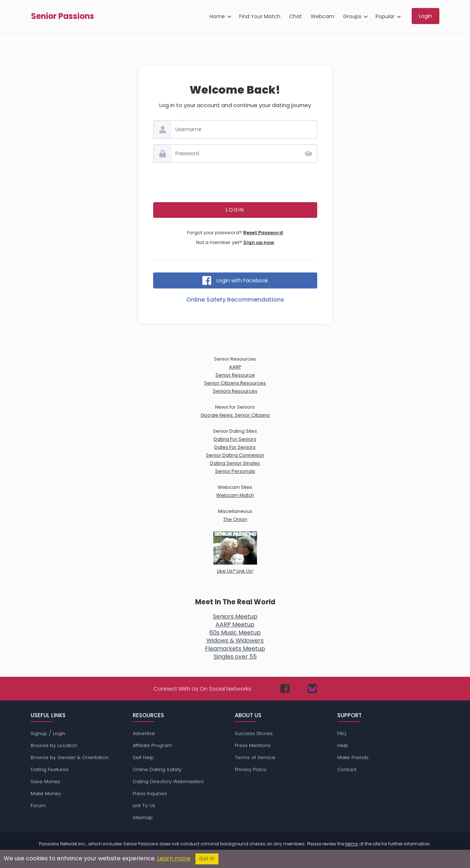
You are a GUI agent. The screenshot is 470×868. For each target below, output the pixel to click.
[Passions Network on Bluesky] (312, 689)
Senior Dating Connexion (235, 455)
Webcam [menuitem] (323, 16)
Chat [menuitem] (296, 16)
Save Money (45, 781)
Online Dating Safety (157, 769)
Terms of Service (255, 757)
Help (343, 745)
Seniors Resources (235, 391)
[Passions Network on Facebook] (285, 689)
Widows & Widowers (235, 641)
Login (59, 733)
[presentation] (235, 182)
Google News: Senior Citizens (235, 415)
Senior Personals (235, 471)
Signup (39, 733)
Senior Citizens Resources (235, 383)
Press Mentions (253, 745)
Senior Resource (235, 375)
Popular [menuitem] (385, 16)
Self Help (143, 757)
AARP (235, 367)
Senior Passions (63, 16)
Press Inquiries (150, 794)
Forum (38, 806)
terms (352, 844)
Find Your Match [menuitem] (260, 16)
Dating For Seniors (235, 439)
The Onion (235, 519)
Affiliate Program (152, 745)
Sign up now (259, 242)
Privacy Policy (251, 769)
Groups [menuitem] (352, 16)
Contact (347, 769)
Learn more (174, 858)
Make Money (46, 794)
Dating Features (50, 769)
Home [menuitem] (217, 16)
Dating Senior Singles (235, 463)
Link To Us (144, 806)
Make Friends (353, 757)
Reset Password (263, 233)
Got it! (207, 859)
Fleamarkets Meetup (235, 649)
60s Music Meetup (235, 633)
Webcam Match (235, 495)
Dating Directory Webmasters (168, 781)
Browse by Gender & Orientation (70, 757)
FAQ (342, 733)
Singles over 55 (235, 657)
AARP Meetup (235, 625)
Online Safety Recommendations (235, 300)
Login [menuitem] (426, 16)
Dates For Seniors (235, 447)
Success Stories (254, 733)
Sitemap (143, 818)
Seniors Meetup (235, 616)
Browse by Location (54, 745)
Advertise (144, 733)
